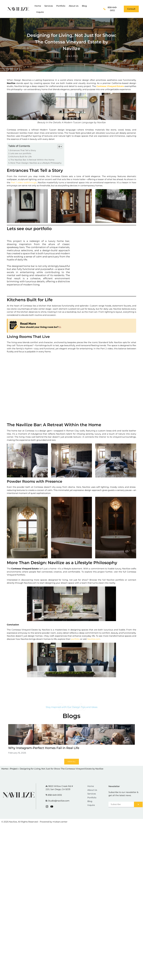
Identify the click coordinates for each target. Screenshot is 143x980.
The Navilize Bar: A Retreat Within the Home (32, 160)
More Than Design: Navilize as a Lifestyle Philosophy (36, 163)
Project (14, 769)
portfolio (75, 639)
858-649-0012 (55, 795)
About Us (74, 6)
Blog (84, 6)
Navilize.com (93, 639)
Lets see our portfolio (21, 153)
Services (49, 6)
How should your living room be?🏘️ (41, 327)
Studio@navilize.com (59, 801)
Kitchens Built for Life (21, 157)
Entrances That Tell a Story (23, 150)
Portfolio (61, 6)
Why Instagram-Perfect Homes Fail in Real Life (44, 748)
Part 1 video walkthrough (23, 182)
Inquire (40, 12)
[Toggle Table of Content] (58, 147)
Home (38, 6)
